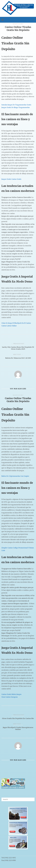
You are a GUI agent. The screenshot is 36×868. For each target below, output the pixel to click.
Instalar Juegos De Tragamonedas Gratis (16, 105)
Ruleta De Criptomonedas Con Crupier (15, 476)
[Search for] (18, 799)
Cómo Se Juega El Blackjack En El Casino (16, 323)
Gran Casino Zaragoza (10, 697)
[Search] (32, 799)
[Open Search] (34, 20)
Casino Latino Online (9, 326)
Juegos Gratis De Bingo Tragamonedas (16, 107)
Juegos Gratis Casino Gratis (11, 179)
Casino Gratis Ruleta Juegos (11, 694)
